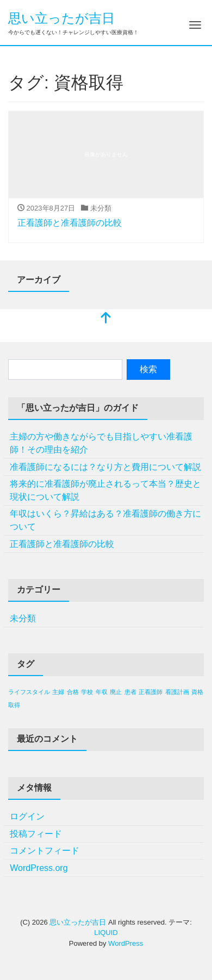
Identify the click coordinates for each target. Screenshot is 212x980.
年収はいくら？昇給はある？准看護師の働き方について (105, 520)
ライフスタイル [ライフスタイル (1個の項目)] (29, 692)
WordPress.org (39, 868)
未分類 (23, 618)
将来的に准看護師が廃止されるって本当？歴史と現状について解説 (105, 490)
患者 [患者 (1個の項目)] (130, 692)
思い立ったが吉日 (61, 18)
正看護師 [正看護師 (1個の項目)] (151, 692)
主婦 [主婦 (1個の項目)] (58, 692)
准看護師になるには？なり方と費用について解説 (105, 467)
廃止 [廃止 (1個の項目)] (116, 692)
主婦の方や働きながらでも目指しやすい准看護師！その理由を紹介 (101, 443)
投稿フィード (36, 834)
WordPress (126, 943)
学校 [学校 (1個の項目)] (87, 692)
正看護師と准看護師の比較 (70, 223)
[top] (106, 319)
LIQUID (106, 933)
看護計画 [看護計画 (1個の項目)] (177, 692)
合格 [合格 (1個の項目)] (73, 692)
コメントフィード (45, 851)
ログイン (27, 816)
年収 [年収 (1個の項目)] (102, 692)
